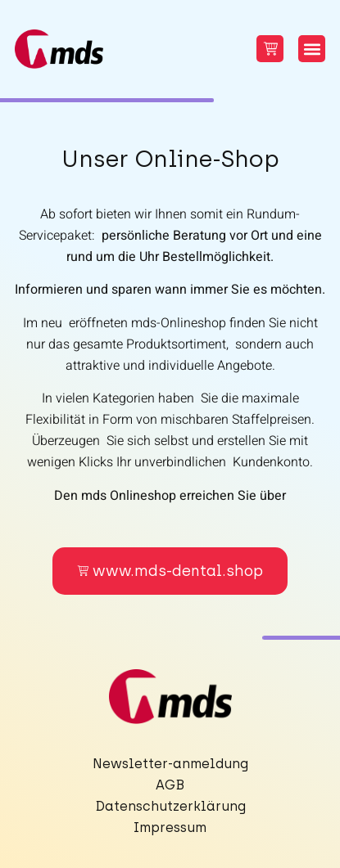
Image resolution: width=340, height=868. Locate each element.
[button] (312, 49)
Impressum (170, 828)
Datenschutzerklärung (170, 806)
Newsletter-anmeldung (170, 764)
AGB (170, 785)
